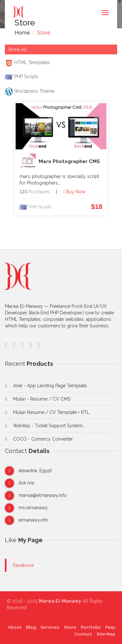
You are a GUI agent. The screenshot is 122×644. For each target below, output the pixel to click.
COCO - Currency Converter (43, 439)
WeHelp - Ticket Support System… (49, 426)
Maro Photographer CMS (60, 162)
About (13, 627)
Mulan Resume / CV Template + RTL (51, 412)
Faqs (109, 627)
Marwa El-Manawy (61, 601)
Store (43, 33)
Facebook (23, 565)
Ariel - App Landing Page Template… (51, 386)
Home (22, 33)
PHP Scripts (40, 207)
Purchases (35, 192)
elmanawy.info (34, 520)
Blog (29, 627)
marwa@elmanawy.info (43, 495)
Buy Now (74, 192)
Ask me (26, 483)
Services (48, 627)
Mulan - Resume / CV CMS (42, 399)
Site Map (104, 634)
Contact (82, 634)
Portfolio (89, 627)
